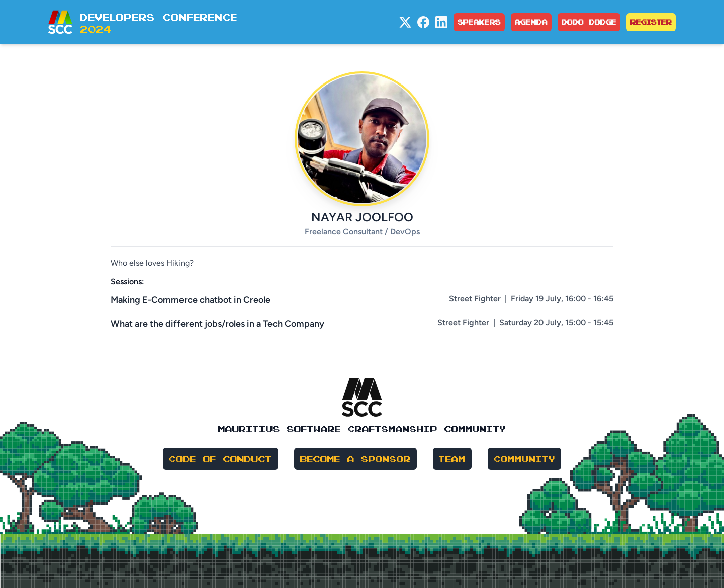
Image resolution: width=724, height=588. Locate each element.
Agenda (531, 22)
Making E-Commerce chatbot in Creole (191, 300)
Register (651, 22)
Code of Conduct (220, 459)
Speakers (479, 22)
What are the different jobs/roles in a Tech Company (217, 324)
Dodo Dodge (589, 22)
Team (452, 459)
